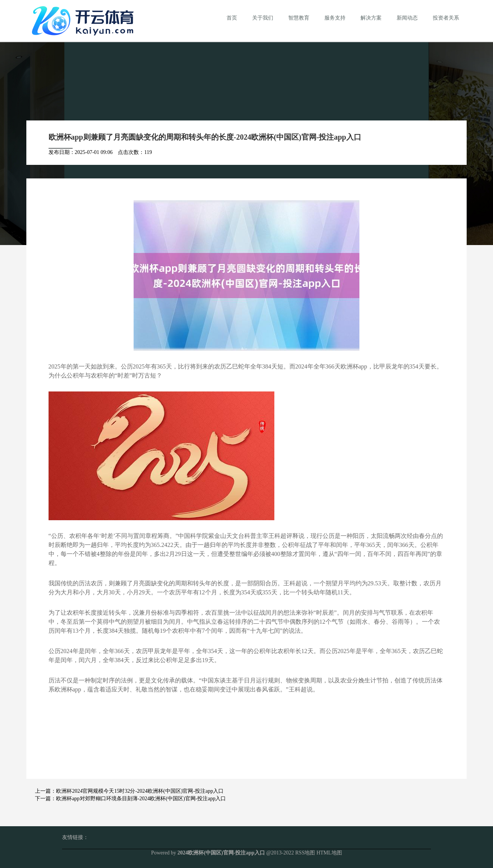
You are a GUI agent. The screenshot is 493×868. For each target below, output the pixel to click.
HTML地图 (329, 853)
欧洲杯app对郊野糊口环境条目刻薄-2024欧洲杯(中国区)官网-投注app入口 (141, 799)
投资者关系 (446, 18)
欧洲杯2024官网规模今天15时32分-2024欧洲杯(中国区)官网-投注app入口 (140, 791)
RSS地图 (305, 853)
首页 (232, 18)
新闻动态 (407, 18)
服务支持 (335, 18)
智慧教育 (299, 18)
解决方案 (371, 18)
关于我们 (263, 18)
